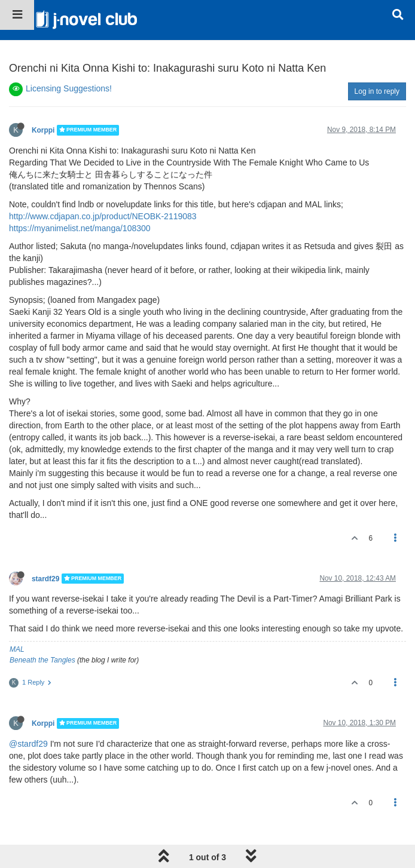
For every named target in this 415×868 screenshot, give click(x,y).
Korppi (43, 130)
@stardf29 (28, 744)
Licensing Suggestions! (69, 88)
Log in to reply (377, 91)
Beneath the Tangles (42, 660)
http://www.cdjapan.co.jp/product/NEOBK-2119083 (103, 216)
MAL (17, 649)
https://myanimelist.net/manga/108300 (80, 228)
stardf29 (45, 578)
